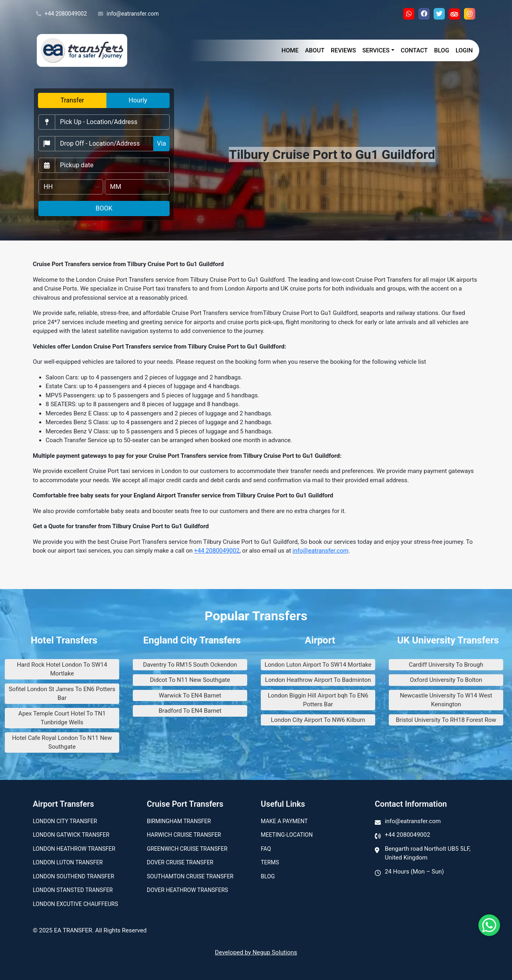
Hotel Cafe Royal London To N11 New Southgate (62, 743)
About (315, 50)
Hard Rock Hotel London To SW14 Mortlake (62, 669)
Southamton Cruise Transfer (190, 876)
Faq (266, 849)
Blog (442, 50)
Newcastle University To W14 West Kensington (446, 700)
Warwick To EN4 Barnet (190, 695)
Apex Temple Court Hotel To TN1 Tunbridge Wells (62, 718)
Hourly (138, 100)
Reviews (343, 50)
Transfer (72, 100)
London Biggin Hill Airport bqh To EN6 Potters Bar (318, 700)
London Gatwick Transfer (71, 835)
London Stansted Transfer (73, 890)
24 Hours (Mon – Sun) (414, 872)
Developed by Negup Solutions (256, 952)
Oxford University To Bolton (446, 680)
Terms (270, 862)
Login (464, 50)
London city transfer (65, 821)
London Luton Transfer (68, 862)
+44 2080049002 (61, 14)
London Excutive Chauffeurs (75, 904)
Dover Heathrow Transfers (187, 890)
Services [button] (376, 50)
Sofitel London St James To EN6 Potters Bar (62, 694)
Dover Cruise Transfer (180, 862)
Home (290, 50)
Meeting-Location (287, 835)
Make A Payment (284, 821)
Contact (414, 50)
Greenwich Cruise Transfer (187, 849)
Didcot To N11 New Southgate (190, 680)
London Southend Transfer (73, 876)
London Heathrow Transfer (74, 849)
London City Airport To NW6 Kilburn (318, 720)
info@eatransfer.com (128, 14)
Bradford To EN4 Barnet (190, 711)
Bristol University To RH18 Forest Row (446, 720)
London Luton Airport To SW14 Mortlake (318, 665)
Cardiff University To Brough (446, 665)
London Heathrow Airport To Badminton (318, 680)
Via (161, 143)
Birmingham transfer (179, 821)
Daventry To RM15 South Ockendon (190, 665)
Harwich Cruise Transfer (184, 835)
